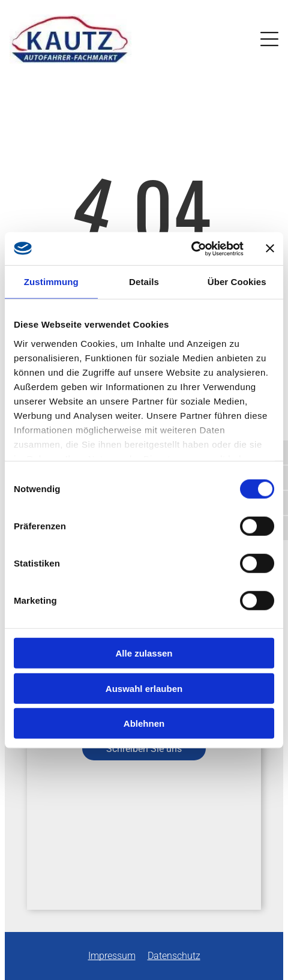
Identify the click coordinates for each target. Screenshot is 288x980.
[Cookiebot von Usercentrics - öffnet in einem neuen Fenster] (191, 248)
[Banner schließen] (270, 248)
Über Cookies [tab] (237, 282)
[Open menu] (269, 39)
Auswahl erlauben (144, 688)
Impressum (112, 956)
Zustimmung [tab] (51, 282)
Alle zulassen (144, 653)
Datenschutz (174, 956)
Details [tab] (144, 282)
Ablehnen (144, 723)
